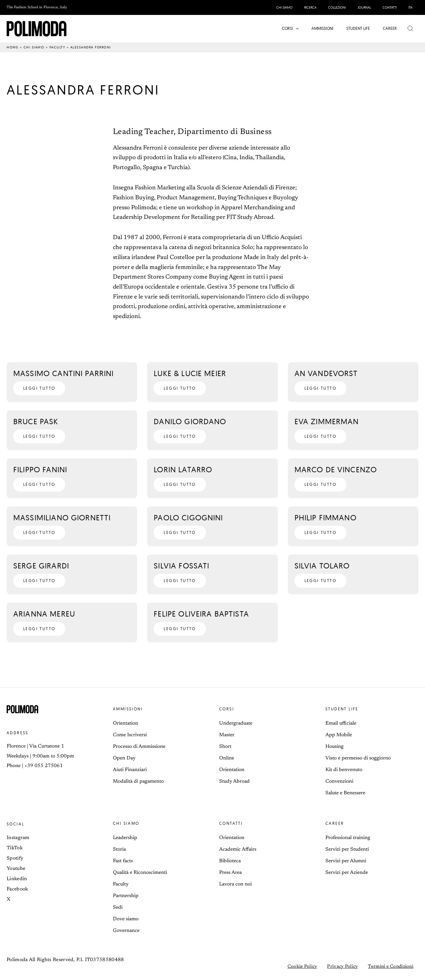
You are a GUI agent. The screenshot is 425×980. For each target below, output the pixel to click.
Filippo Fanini (40, 469)
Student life (342, 709)
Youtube (16, 869)
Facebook (17, 889)
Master (227, 735)
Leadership (125, 838)
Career (335, 823)
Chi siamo (34, 47)
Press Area (230, 873)
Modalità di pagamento (138, 782)
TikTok (15, 848)
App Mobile (339, 735)
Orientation (126, 723)
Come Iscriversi (130, 735)
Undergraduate (236, 723)
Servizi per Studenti (347, 849)
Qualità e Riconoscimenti (140, 873)
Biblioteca (230, 861)
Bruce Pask (36, 421)
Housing (335, 747)
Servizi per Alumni (346, 861)
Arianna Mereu (44, 614)
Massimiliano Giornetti (62, 518)
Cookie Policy (302, 967)
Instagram (18, 838)
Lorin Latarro (183, 469)
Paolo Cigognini (188, 518)
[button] (297, 29)
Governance (126, 931)
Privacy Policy (342, 967)
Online (227, 758)
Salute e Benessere (345, 793)
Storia (119, 849)
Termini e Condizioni (391, 967)
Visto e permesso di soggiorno (358, 758)
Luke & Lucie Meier (190, 373)
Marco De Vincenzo (336, 469)
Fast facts (123, 861)
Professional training (348, 838)
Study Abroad (234, 782)
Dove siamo (126, 919)
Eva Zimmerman (327, 421)
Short (225, 747)
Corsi (227, 709)
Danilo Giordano (190, 421)
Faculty (57, 47)
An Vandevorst (326, 373)
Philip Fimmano (326, 518)
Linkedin (17, 879)
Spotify (15, 858)
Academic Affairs (238, 849)
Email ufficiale (341, 723)
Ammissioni (128, 709)
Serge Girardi (41, 566)
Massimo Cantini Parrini (63, 373)
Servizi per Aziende (347, 873)
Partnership (126, 896)
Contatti (231, 823)
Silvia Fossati (181, 566)
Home (12, 47)
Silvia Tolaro (322, 566)
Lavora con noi (235, 884)
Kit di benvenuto (344, 770)
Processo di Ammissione (139, 747)
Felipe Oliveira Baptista (201, 614)
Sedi (118, 908)
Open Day (124, 758)
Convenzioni (339, 782)
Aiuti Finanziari (130, 770)
